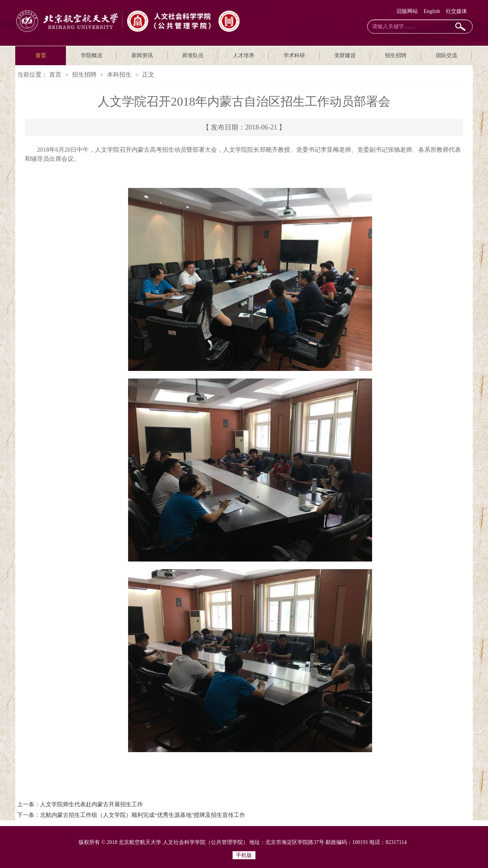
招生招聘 (396, 55)
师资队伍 (193, 55)
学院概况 (91, 55)
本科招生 (119, 75)
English (432, 11)
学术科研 (294, 55)
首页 (41, 55)
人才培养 (244, 55)
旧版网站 (407, 11)
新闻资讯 (142, 55)
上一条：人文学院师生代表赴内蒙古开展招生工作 (80, 804)
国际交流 (446, 55)
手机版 (244, 855)
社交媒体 (456, 11)
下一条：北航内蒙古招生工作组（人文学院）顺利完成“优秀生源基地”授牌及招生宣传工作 (131, 815)
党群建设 (345, 55)
